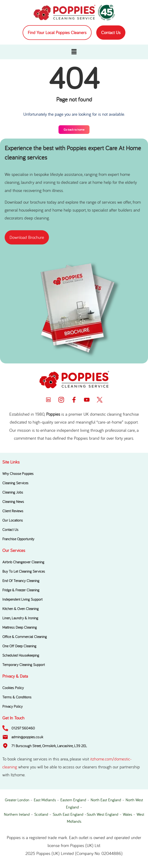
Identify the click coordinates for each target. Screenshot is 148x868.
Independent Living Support (22, 599)
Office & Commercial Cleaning (25, 637)
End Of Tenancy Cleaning (21, 581)
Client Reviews (13, 511)
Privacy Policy (12, 706)
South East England (68, 814)
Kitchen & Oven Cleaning (21, 609)
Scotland (41, 814)
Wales (127, 814)
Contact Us (10, 530)
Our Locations (13, 520)
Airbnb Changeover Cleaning (23, 562)
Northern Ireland (17, 814)
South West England (103, 814)
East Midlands (45, 800)
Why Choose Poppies (18, 474)
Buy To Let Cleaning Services (24, 571)
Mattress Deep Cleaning (20, 627)
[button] (74, 52)
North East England (106, 800)
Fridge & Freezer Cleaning (21, 590)
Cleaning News (13, 502)
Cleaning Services (15, 483)
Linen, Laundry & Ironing (20, 618)
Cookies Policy (13, 688)
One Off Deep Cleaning (19, 646)
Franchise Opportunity (18, 539)
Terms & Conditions (17, 697)
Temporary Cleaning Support (24, 665)
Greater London (17, 800)
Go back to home (74, 130)
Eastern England (73, 800)
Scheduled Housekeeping (21, 655)
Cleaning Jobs (13, 492)
